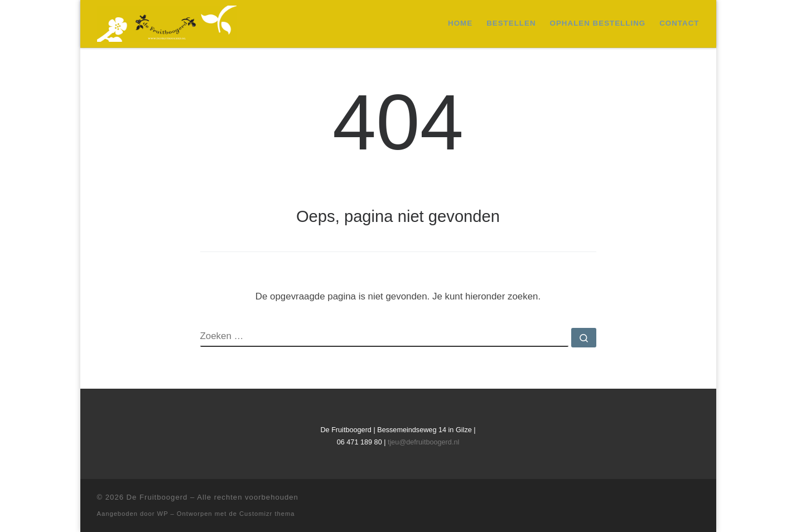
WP (163, 514)
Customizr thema (267, 514)
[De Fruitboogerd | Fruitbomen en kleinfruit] (167, 22)
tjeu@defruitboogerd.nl (423, 442)
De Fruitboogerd (157, 497)
